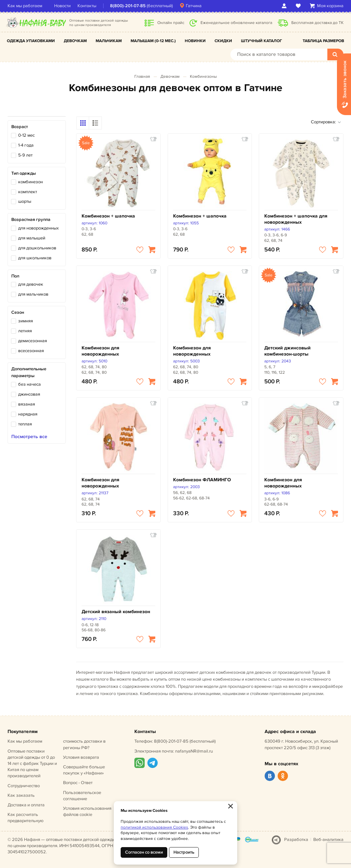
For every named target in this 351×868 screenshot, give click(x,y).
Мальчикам (109, 41)
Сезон (18, 312)
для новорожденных (38, 228)
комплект (28, 192)
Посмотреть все (29, 437)
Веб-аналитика (328, 840)
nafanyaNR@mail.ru (194, 751)
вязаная (27, 404)
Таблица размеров (323, 41)
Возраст (20, 127)
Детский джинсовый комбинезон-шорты (287, 351)
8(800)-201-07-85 (128, 6)
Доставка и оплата (26, 805)
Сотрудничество (24, 786)
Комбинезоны (203, 77)
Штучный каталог (262, 41)
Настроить (184, 852)
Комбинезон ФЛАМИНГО (202, 480)
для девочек (31, 284)
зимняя (26, 321)
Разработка (296, 840)
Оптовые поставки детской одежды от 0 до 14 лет (32, 764)
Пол (15, 276)
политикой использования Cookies (154, 827)
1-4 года (26, 145)
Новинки (195, 41)
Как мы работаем (25, 6)
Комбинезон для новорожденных (100, 351)
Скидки (223, 41)
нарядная (28, 414)
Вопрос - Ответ (78, 783)
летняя (25, 331)
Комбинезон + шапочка (108, 216)
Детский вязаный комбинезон (116, 612)
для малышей (32, 238)
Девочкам (75, 41)
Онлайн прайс (171, 23)
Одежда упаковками (31, 41)
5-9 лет (25, 155)
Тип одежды (24, 173)
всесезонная (31, 351)
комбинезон (31, 182)
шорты (25, 201)
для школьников (35, 258)
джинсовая (29, 394)
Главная (142, 77)
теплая (25, 424)
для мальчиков (33, 294)
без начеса (29, 384)
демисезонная (33, 341)
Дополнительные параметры (29, 373)
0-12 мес (26, 135)
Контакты (87, 6)
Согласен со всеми (144, 852)
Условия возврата (81, 757)
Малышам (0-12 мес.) (153, 41)
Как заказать (21, 795)
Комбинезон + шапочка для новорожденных (296, 219)
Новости (62, 6)
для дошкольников (37, 248)
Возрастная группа (31, 220)
